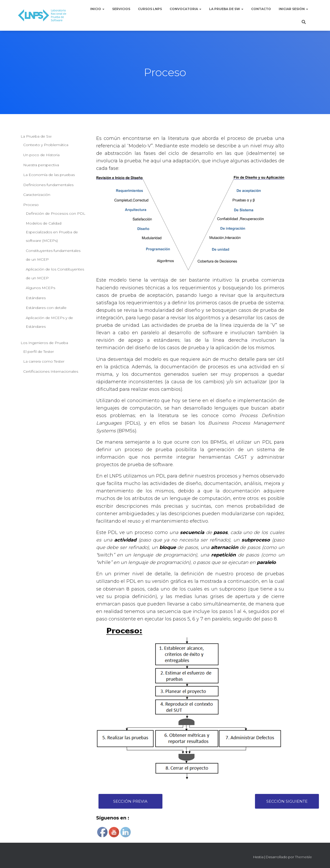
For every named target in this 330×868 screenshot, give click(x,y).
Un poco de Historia (41, 155)
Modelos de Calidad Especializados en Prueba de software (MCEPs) (52, 232)
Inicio (97, 9)
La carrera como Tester (44, 361)
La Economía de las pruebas (49, 175)
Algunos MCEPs (40, 288)
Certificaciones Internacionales (51, 371)
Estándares (36, 298)
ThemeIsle (303, 857)
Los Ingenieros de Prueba (44, 343)
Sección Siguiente (287, 801)
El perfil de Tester (39, 352)
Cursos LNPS (150, 9)
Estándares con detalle (46, 308)
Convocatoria (185, 9)
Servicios (121, 9)
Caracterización (37, 195)
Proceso (31, 205)
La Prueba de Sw (226, 9)
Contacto (261, 9)
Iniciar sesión (293, 9)
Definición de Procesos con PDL (56, 213)
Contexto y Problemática (46, 145)
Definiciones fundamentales (48, 185)
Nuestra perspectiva (41, 165)
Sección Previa (130, 801)
